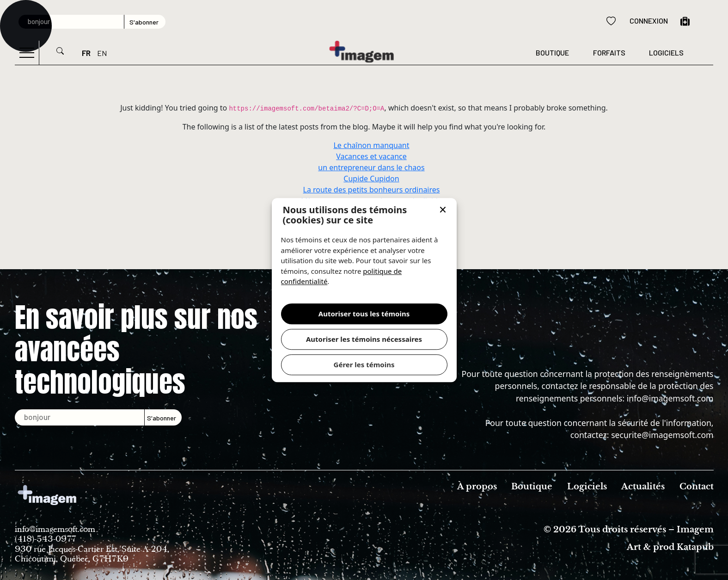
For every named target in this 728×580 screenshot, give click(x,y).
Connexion (649, 21)
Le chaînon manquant (371, 145)
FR (86, 53)
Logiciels (666, 52)
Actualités (643, 487)
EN (102, 53)
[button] (443, 210)
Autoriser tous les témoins (364, 314)
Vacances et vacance (371, 156)
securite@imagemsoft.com (662, 435)
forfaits (609, 52)
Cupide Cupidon (371, 179)
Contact (697, 487)
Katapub (695, 547)
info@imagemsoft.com (670, 398)
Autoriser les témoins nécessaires (364, 339)
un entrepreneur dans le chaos (371, 167)
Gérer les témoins (364, 364)
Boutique (552, 52)
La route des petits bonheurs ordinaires (372, 190)
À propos (477, 487)
